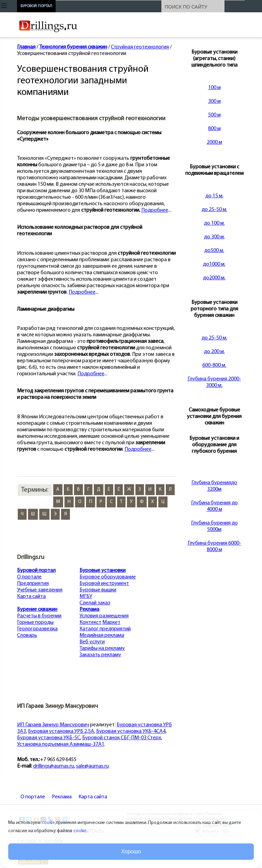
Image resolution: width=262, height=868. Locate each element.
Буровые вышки (98, 590)
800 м (214, 129)
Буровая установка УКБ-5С (49, 738)
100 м (214, 88)
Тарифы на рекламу (102, 648)
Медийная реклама (102, 635)
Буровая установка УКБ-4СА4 (131, 731)
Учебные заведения (40, 590)
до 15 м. (214, 196)
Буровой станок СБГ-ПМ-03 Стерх (122, 738)
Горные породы (35, 622)
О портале (29, 577)
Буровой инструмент (104, 584)
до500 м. (214, 251)
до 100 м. (214, 223)
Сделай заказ (95, 603)
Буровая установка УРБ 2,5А (61, 731)
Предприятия (33, 584)
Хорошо (131, 851)
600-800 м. (214, 365)
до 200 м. (214, 352)
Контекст (90, 622)
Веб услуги (92, 642)
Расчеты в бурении (39, 616)
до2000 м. (214, 278)
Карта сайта (31, 597)
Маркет (111, 622)
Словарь (27, 635)
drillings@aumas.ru (54, 766)
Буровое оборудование (108, 577)
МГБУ (86, 597)
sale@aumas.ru (92, 766)
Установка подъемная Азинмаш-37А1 (61, 744)
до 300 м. (214, 237)
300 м (214, 101)
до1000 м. (214, 264)
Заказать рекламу (100, 655)
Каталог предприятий (105, 629)
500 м (214, 115)
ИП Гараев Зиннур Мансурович (53, 725)
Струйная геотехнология (140, 47)
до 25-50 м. (214, 210)
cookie (48, 823)
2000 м (214, 142)
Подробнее (155, 210)
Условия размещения (104, 616)
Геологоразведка (37, 629)
